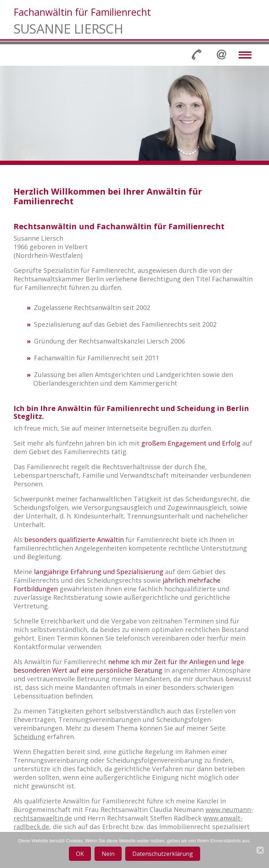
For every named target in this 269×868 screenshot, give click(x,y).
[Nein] (260, 850)
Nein (108, 854)
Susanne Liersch (68, 29)
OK (80, 854)
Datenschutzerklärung (163, 854)
